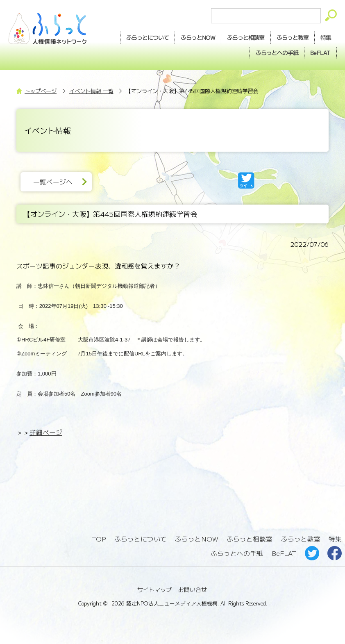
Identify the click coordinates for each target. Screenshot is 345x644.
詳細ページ (46, 432)
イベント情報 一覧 (91, 91)
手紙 (277, 53)
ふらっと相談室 (250, 539)
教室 (293, 38)
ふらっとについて (148, 37)
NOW (198, 38)
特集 (326, 37)
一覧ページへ (53, 182)
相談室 (246, 38)
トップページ (41, 91)
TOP (99, 539)
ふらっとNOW (196, 539)
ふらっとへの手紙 (237, 553)
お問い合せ (193, 589)
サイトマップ (154, 589)
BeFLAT (320, 52)
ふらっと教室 (301, 539)
